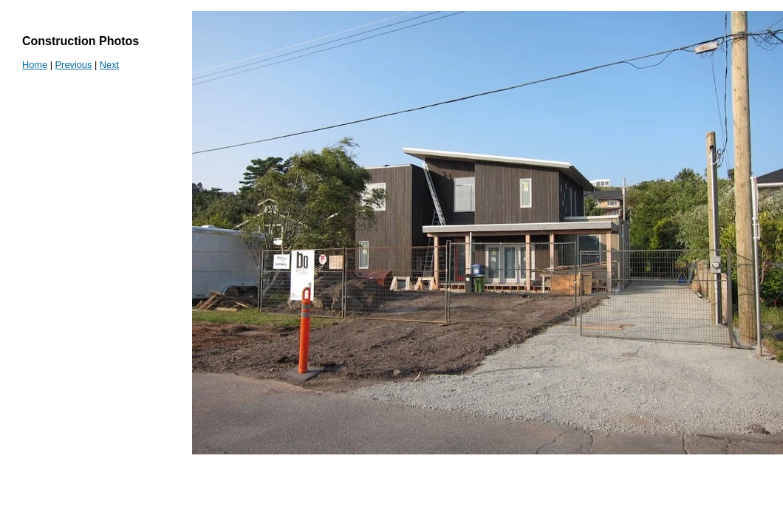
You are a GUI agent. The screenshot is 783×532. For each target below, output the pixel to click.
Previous (74, 65)
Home (35, 65)
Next (109, 65)
